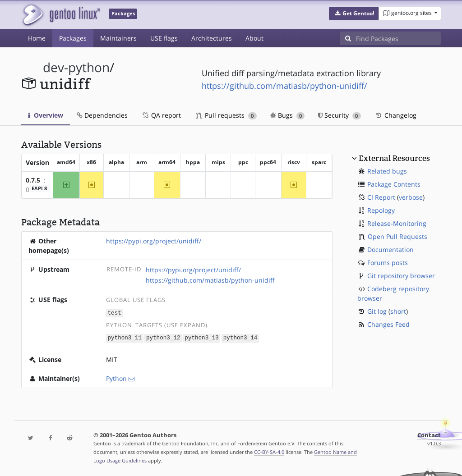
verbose (411, 197)
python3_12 (163, 337)
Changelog (395, 115)
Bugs (288, 115)
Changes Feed (388, 324)
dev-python (76, 67)
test (115, 313)
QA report (161, 115)
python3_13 (202, 337)
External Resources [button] (394, 158)
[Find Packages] (398, 38)
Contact (429, 434)
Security (340, 115)
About (254, 38)
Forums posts (388, 263)
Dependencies (102, 115)
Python (116, 378)
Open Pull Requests (397, 236)
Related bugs (387, 171)
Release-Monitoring (397, 223)
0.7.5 (33, 180)
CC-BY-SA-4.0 (269, 451)
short (398, 311)
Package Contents (394, 184)
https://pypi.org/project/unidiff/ (154, 241)
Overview (46, 115)
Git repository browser (401, 276)
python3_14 (240, 337)
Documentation (390, 249)
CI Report (381, 197)
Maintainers (118, 38)
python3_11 (125, 337)
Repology (381, 210)
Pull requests (226, 115)
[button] (354, 14)
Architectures (212, 38)
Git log (377, 311)
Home (37, 38)
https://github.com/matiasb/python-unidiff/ (284, 86)
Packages (73, 38)
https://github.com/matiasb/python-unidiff (210, 280)
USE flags (164, 38)
